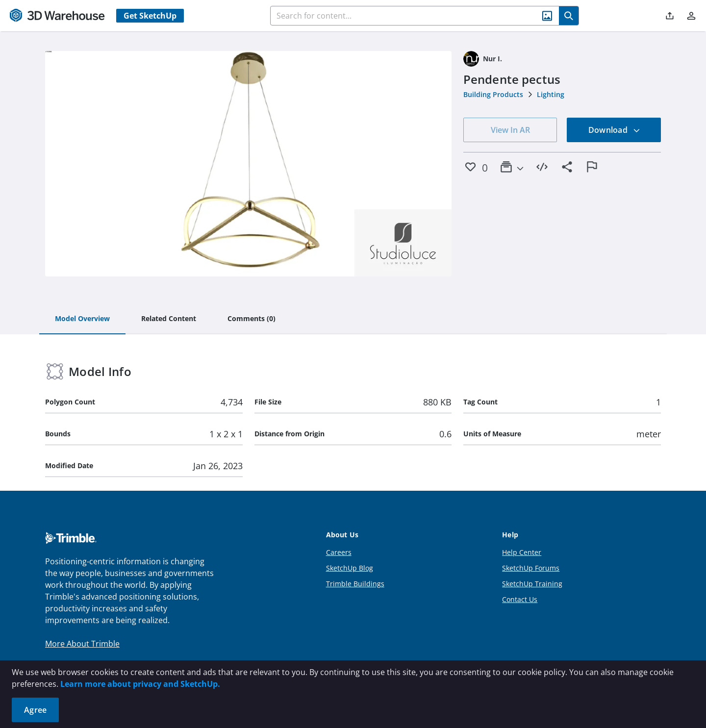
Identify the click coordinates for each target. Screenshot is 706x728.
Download (614, 130)
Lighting (551, 94)
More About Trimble (82, 644)
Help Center (522, 552)
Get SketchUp (150, 16)
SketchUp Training (532, 584)
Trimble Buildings (355, 584)
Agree (35, 710)
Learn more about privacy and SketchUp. (140, 684)
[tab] (82, 319)
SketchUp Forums (531, 568)
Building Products (493, 94)
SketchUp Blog (350, 568)
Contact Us (520, 599)
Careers (339, 552)
